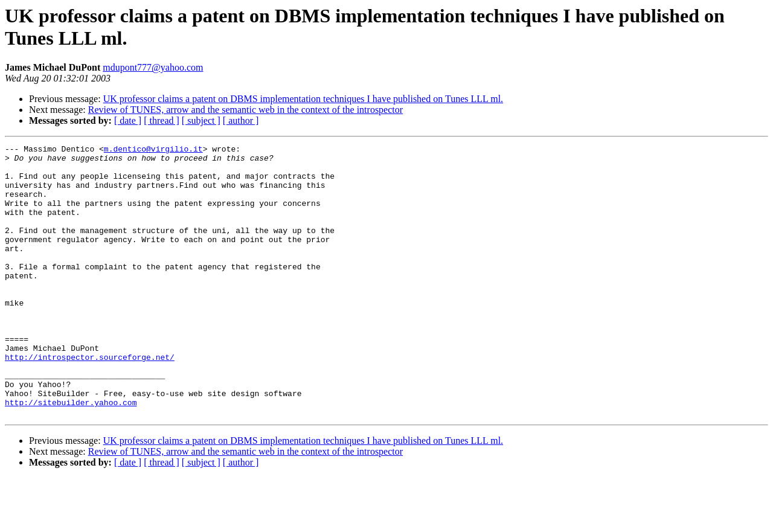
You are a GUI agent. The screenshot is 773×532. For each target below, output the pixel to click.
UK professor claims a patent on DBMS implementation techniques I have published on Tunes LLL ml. (303, 99)
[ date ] (128, 120)
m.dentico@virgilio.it (153, 150)
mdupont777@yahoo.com (153, 67)
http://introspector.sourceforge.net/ (90, 400)
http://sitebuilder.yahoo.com (71, 455)
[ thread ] (162, 120)
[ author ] (241, 120)
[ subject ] (201, 120)
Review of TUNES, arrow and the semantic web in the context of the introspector (245, 110)
